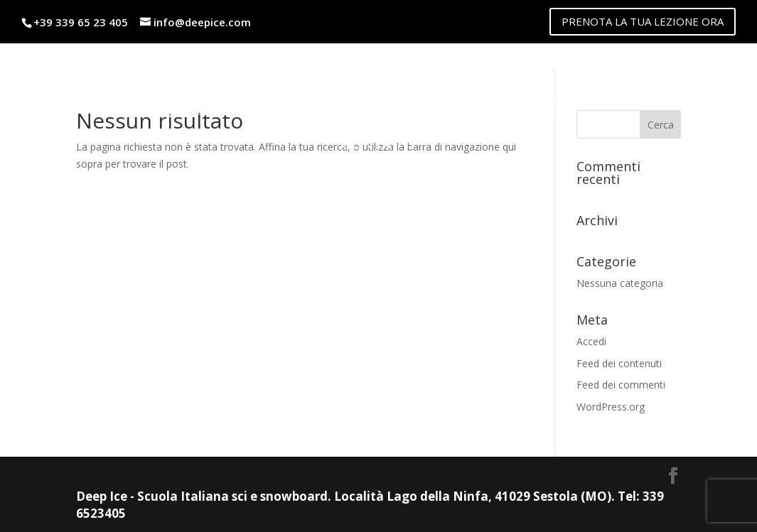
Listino (233, 102)
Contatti (379, 144)
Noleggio (331, 102)
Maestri (141, 102)
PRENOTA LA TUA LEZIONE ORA (643, 21)
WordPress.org (611, 407)
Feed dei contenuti (619, 363)
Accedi (591, 341)
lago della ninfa (565, 102)
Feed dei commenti (621, 385)
